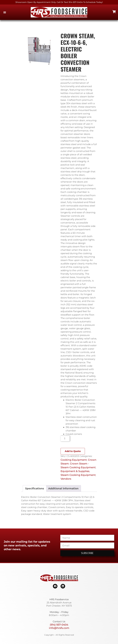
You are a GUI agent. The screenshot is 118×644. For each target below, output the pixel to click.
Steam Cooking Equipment (78, 475)
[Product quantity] (65, 439)
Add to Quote (73, 451)
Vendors (66, 479)
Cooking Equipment (74, 460)
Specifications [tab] (35, 488)
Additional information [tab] (63, 488)
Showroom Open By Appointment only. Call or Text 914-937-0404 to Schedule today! (59, 2)
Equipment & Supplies (75, 471)
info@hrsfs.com (59, 628)
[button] (5, 12)
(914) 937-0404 (59, 625)
